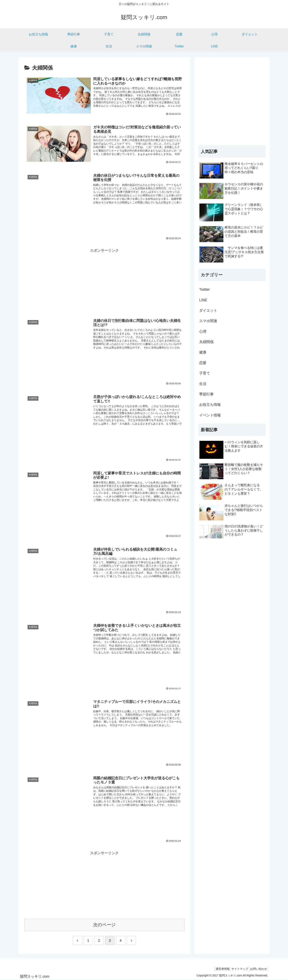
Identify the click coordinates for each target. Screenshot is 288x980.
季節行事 (206, 394)
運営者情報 (217, 969)
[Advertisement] (104, 282)
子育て (205, 373)
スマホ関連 (208, 321)
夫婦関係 (206, 342)
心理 (203, 331)
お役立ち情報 (210, 405)
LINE (203, 300)
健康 (203, 352)
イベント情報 (210, 415)
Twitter (204, 289)
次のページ (104, 925)
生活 (203, 384)
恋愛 (203, 363)
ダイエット (208, 310)
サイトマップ (236, 969)
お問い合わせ (257, 969)
